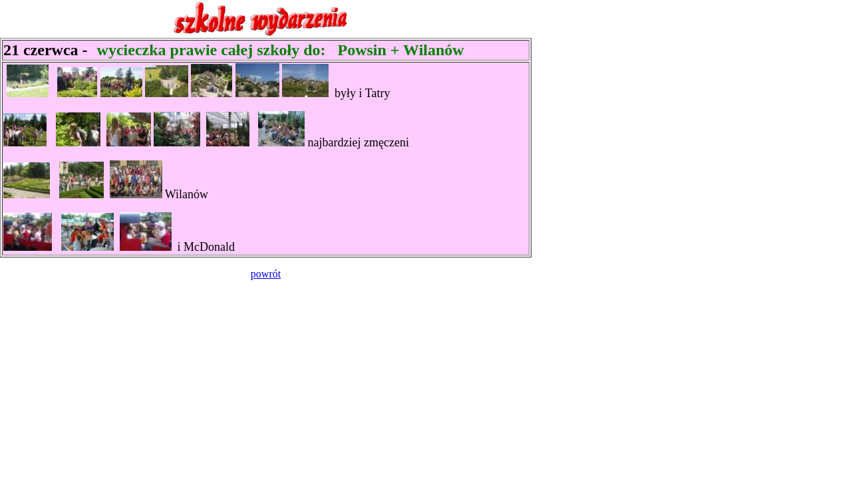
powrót (266, 274)
